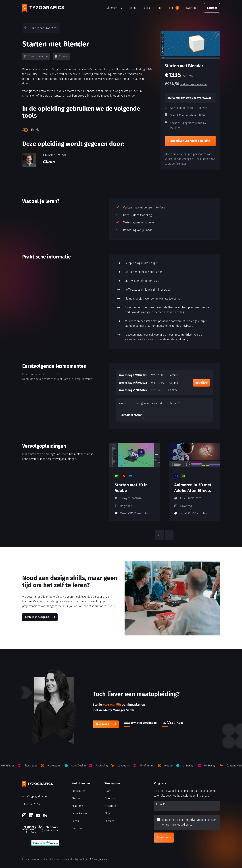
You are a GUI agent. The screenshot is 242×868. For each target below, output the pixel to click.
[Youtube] (38, 815)
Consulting (78, 791)
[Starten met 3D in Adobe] (135, 482)
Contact (212, 8)
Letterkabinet (80, 813)
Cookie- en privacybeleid (35, 859)
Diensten (112, 8)
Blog (159, 8)
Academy (77, 806)
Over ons (192, 8)
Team (132, 8)
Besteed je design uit (37, 617)
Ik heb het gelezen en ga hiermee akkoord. (189, 822)
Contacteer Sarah (131, 415)
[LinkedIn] (31, 815)
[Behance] (45, 815)
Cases (146, 8)
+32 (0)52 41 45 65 (33, 804)
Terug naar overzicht (41, 28)
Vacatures (110, 806)
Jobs (174, 8)
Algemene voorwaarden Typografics (68, 859)
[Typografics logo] (43, 8)
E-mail (161, 804)
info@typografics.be (34, 796)
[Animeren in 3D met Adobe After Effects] (194, 482)
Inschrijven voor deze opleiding (190, 141)
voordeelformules (176, 164)
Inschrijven (201, 383)
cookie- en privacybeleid (191, 820)
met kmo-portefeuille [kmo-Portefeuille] (193, 84)
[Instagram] (24, 815)
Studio (76, 798)
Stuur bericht (103, 724)
